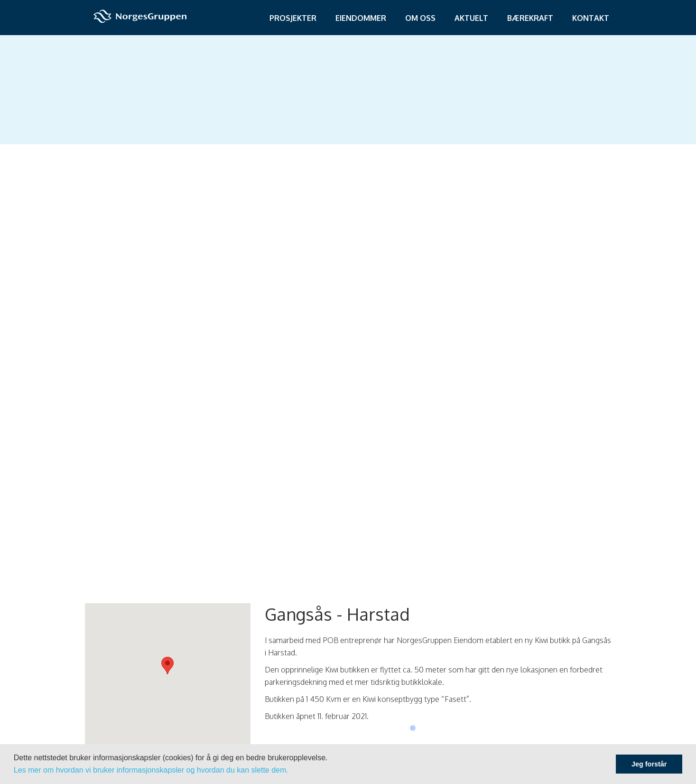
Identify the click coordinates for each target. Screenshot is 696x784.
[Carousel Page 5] (445, 728)
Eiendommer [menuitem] (361, 18)
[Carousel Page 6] (453, 728)
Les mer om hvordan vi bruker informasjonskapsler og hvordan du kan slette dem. (151, 770)
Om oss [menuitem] (420, 18)
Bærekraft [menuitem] (530, 18)
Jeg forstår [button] (649, 764)
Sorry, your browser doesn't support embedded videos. (348, 310)
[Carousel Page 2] (421, 728)
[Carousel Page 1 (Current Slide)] (413, 728)
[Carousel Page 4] (437, 728)
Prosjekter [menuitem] (293, 18)
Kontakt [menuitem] (591, 18)
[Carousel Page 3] (429, 728)
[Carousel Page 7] (461, 728)
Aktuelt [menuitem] (471, 18)
